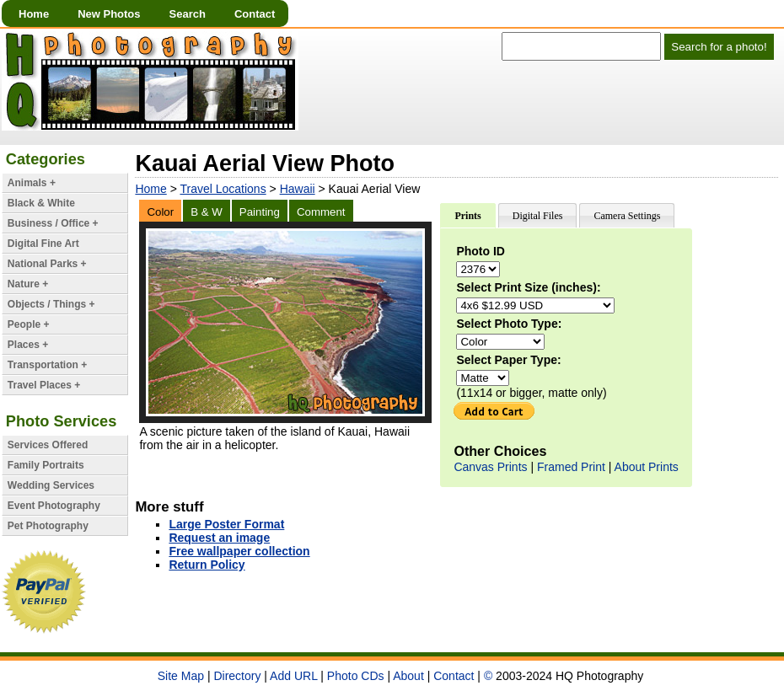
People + (29, 324)
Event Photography (54, 506)
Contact (255, 14)
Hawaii (298, 189)
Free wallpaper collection (239, 551)
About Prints (647, 467)
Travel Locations (223, 189)
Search (188, 14)
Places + (28, 345)
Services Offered (48, 445)
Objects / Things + (51, 304)
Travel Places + (44, 385)
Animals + (32, 183)
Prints (467, 216)
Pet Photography (48, 526)
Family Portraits (46, 465)
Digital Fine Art (43, 244)
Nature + (28, 284)
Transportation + (47, 365)
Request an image (219, 538)
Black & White (41, 203)
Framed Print (571, 467)
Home (34, 14)
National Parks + (47, 264)
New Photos (109, 14)
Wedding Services (51, 485)
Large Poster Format (226, 524)
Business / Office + (53, 223)
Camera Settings (627, 216)
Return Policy (207, 565)
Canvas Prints (490, 467)
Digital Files (538, 216)
